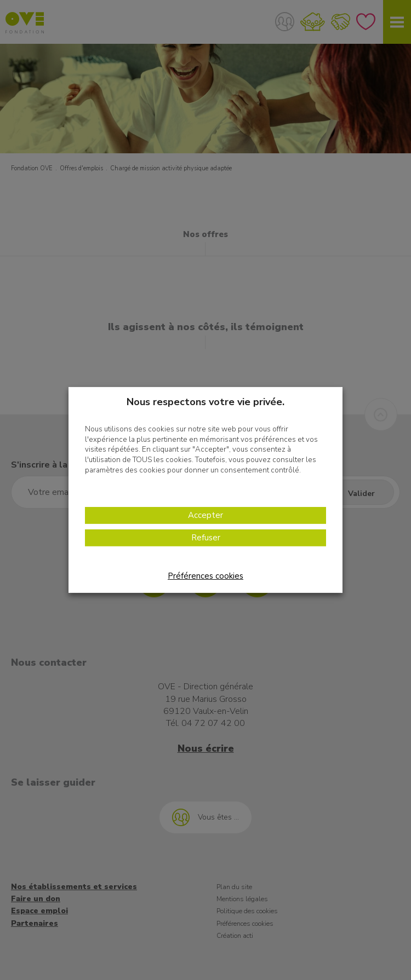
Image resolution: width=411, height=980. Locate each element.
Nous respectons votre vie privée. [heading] (206, 402)
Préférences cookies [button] (206, 576)
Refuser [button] (206, 538)
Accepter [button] (206, 515)
